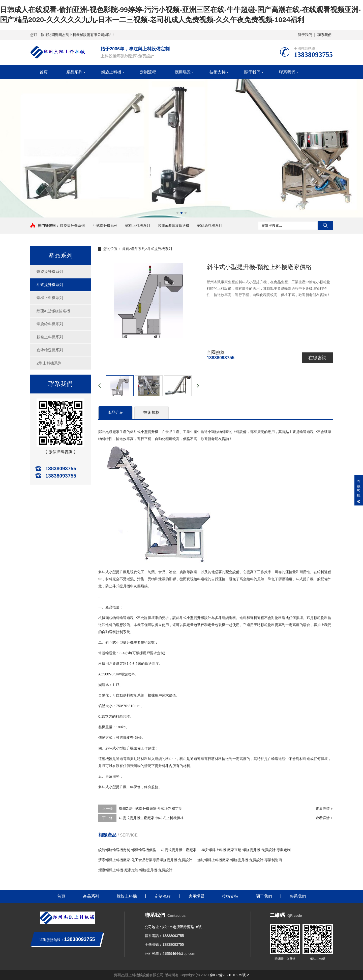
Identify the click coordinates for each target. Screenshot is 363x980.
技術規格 (152, 412)
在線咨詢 (317, 358)
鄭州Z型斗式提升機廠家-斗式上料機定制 (151, 809)
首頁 (44, 72)
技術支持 (218, 72)
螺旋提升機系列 (72, 226)
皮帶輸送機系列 (50, 350)
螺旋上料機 (111, 72)
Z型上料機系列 (49, 363)
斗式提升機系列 (105, 226)
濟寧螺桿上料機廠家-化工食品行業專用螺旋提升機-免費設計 (145, 860)
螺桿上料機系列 (138, 226)
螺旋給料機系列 (210, 226)
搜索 (325, 226)
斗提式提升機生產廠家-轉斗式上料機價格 (151, 818)
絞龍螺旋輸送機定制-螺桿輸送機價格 (127, 850)
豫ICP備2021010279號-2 (229, 975)
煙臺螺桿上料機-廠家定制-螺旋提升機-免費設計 (135, 870)
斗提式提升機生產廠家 (179, 850)
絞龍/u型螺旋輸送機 (174, 226)
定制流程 (148, 72)
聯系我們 (324, 35)
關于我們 (305, 35)
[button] (177, 213)
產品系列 (74, 72)
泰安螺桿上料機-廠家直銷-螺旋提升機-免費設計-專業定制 (246, 850)
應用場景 (183, 72)
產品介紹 (115, 412)
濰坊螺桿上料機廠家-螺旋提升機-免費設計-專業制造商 (240, 860)
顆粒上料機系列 (50, 337)
